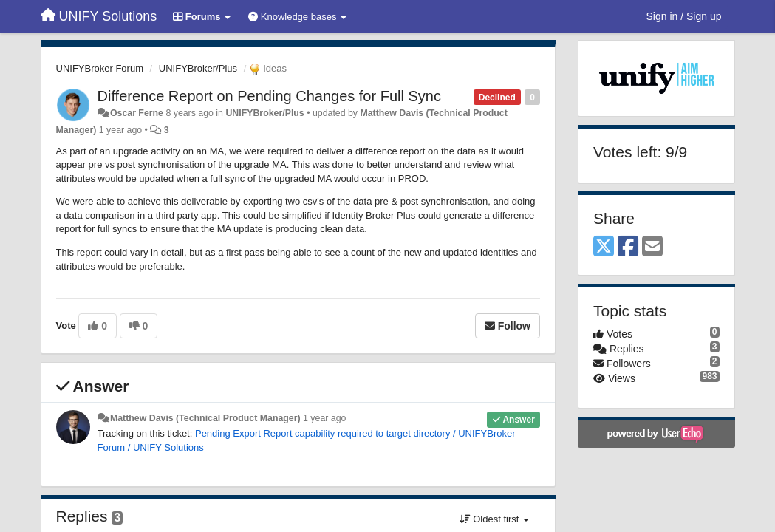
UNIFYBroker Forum (100, 68)
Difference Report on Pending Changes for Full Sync (269, 96)
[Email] (652, 247)
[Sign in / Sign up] (684, 16)
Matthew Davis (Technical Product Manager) (205, 418)
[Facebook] (628, 247)
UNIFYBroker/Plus (198, 68)
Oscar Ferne (137, 113)
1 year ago (324, 418)
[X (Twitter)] (604, 247)
